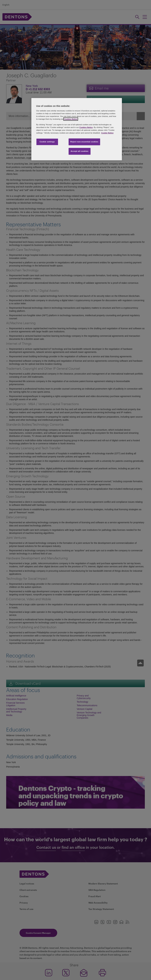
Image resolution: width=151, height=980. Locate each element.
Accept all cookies (80, 151)
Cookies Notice (71, 119)
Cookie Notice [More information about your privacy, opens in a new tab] (107, 133)
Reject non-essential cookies (84, 142)
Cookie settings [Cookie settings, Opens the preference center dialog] (47, 142)
